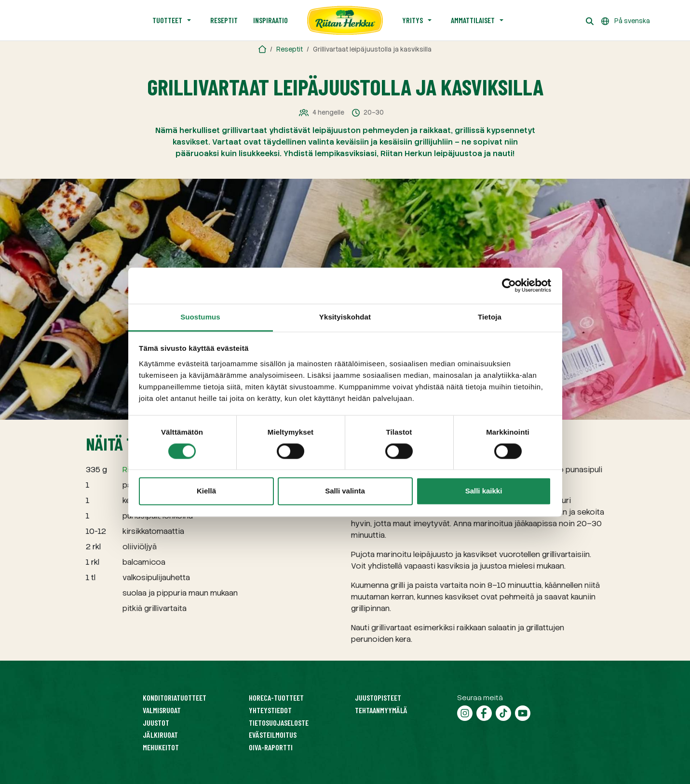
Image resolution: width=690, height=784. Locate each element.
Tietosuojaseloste (279, 723)
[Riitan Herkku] (262, 49)
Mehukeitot (161, 747)
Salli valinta (345, 491)
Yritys (413, 20)
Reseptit (224, 20)
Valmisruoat (162, 710)
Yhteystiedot (270, 710)
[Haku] (590, 20)
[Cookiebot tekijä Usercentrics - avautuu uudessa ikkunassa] (509, 285)
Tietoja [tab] (490, 317)
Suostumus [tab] (200, 317)
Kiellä (206, 491)
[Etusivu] (345, 20)
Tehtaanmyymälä (381, 710)
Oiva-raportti (271, 747)
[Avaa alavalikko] (189, 20)
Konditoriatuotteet (175, 698)
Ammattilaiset (473, 20)
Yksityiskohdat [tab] (345, 317)
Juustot (156, 723)
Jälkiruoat (160, 735)
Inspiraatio (271, 20)
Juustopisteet (378, 698)
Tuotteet (167, 20)
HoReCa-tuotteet (276, 698)
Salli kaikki (484, 491)
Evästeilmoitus (273, 735)
